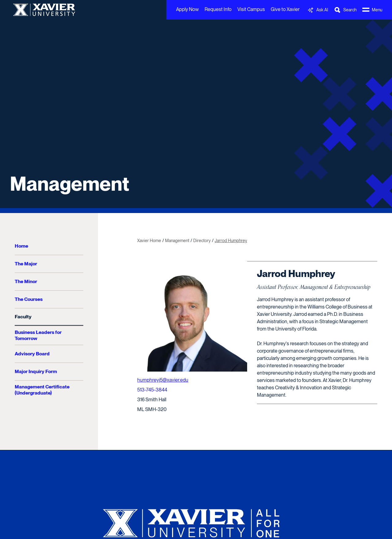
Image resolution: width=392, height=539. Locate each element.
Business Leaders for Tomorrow (38, 335)
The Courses (29, 299)
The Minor (26, 281)
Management (70, 184)
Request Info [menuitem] (218, 9)
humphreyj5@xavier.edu (163, 380)
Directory (202, 241)
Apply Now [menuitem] (187, 9)
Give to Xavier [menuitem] (285, 9)
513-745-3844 (152, 390)
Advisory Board (32, 354)
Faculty (23, 317)
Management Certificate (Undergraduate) (42, 390)
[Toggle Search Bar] (345, 10)
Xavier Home (149, 241)
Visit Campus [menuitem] (251, 9)
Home (21, 246)
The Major (26, 264)
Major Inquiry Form (36, 371)
